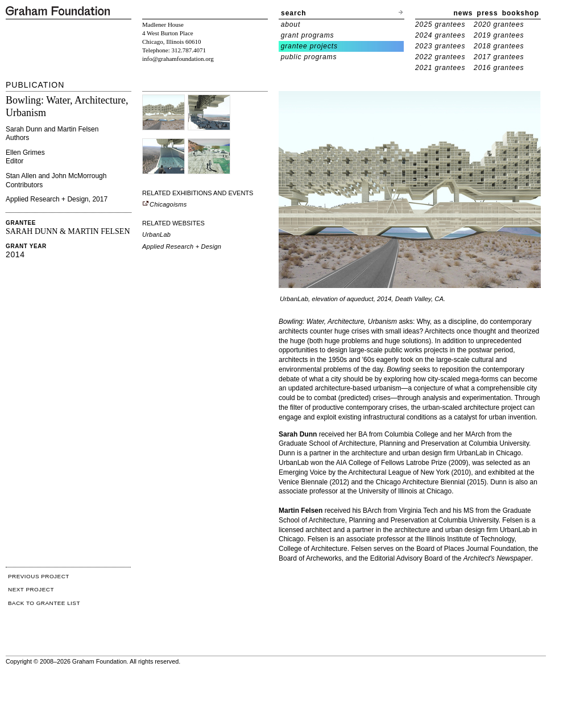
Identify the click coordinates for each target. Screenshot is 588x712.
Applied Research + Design (182, 246)
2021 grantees (440, 68)
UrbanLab (156, 234)
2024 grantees (440, 35)
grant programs (308, 35)
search (294, 13)
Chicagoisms (164, 204)
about (291, 24)
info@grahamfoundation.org (178, 59)
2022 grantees (440, 57)
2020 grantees (499, 24)
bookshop (521, 13)
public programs (309, 57)
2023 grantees (440, 46)
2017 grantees (499, 57)
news (463, 13)
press (488, 13)
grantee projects (309, 46)
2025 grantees (440, 24)
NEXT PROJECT (31, 589)
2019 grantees (499, 35)
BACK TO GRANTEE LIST (44, 603)
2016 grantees (499, 68)
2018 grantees (499, 46)
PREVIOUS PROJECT (39, 576)
